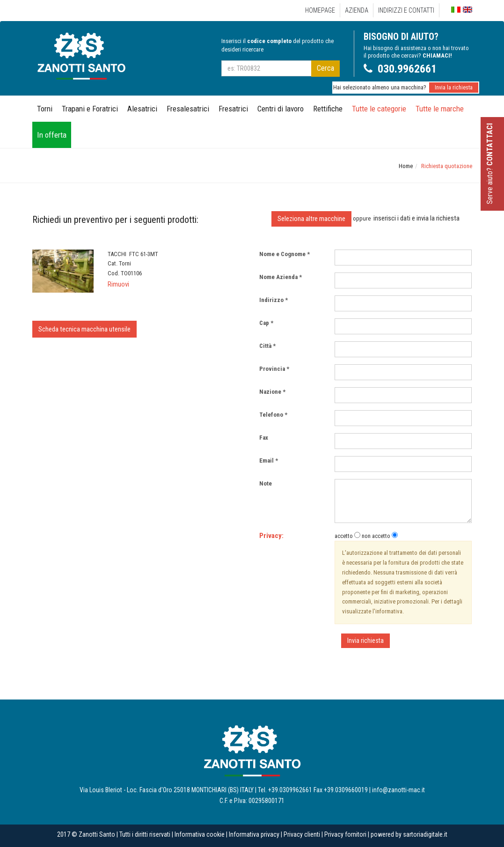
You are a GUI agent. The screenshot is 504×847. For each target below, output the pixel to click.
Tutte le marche (440, 109)
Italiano (456, 10)
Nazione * (272, 392)
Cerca (325, 68)
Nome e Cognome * (285, 254)
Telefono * (273, 415)
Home (406, 166)
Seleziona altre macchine (311, 219)
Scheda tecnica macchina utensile (84, 329)
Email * (269, 460)
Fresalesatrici (188, 109)
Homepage (320, 10)
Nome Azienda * (281, 277)
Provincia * (274, 369)
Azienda (357, 10)
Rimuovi (118, 284)
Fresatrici (233, 109)
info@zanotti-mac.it (398, 790)
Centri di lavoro (281, 109)
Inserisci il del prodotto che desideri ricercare (278, 45)
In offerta (52, 135)
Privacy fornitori (345, 834)
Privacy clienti (302, 834)
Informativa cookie (200, 834)
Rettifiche (328, 109)
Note (268, 483)
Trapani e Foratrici (90, 109)
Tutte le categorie (379, 109)
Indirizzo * (274, 300)
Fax (266, 438)
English (467, 10)
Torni (45, 109)
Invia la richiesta (454, 88)
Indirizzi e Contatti (406, 10)
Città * (267, 346)
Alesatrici (142, 109)
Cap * (266, 323)
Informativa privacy (254, 834)
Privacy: (271, 536)
